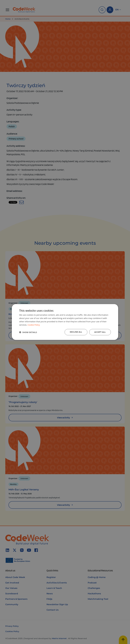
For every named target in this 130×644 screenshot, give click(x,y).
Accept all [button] (100, 332)
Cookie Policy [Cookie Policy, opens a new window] (34, 325)
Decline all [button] (76, 332)
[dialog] (65, 322)
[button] (28, 332)
